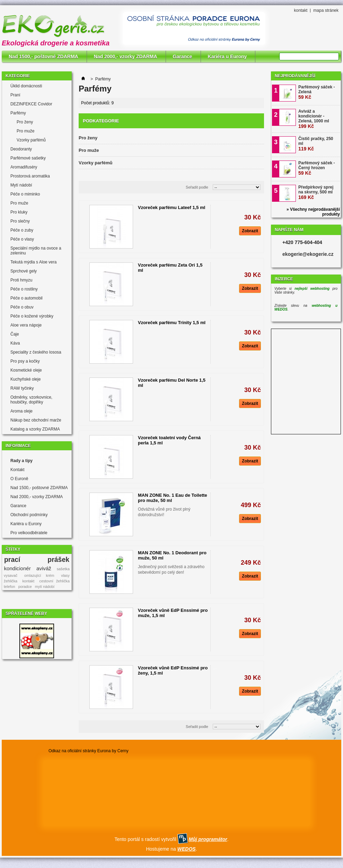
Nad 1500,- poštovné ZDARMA (43, 57)
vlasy (65, 575)
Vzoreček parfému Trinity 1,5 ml (172, 323)
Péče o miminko (25, 194)
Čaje (15, 334)
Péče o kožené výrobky (32, 316)
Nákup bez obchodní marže (36, 420)
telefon (9, 587)
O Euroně (19, 479)
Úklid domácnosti (26, 86)
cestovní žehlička (55, 581)
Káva (15, 343)
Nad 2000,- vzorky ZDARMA (126, 57)
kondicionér (17, 568)
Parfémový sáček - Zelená (316, 92)
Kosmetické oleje (26, 370)
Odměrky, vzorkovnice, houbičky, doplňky (31, 400)
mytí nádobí (45, 587)
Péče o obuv (22, 307)
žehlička (11, 581)
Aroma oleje (21, 411)
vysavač (11, 575)
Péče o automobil (27, 298)
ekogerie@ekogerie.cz (308, 254)
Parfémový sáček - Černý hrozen (316, 168)
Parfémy (18, 113)
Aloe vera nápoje (26, 325)
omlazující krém (39, 575)
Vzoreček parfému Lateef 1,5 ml (171, 207)
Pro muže (25, 131)
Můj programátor (208, 839)
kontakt (301, 10)
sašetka (63, 569)
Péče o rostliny (24, 289)
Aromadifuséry (24, 167)
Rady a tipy (21, 461)
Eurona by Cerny (113, 751)
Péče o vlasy (22, 239)
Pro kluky (19, 212)
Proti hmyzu (21, 280)
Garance (183, 57)
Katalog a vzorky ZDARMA (35, 429)
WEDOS (187, 849)
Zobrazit (250, 231)
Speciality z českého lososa (36, 352)
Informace (18, 446)
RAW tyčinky (22, 388)
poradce (25, 587)
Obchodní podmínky (29, 515)
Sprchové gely (24, 271)
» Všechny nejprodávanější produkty (313, 212)
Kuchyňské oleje (25, 379)
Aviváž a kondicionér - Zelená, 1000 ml (314, 119)
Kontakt (17, 470)
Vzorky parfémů (31, 140)
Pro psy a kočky (25, 361)
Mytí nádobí (21, 185)
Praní (15, 95)
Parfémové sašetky (28, 158)
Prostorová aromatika (30, 176)
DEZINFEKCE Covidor (31, 104)
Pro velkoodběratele (29, 533)
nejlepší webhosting (312, 289)
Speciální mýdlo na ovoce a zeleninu (36, 251)
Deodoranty (21, 149)
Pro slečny (20, 221)
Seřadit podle (197, 187)
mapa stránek (326, 10)
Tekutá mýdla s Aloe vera (33, 262)
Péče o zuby (22, 230)
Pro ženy (25, 122)
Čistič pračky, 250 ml (316, 144)
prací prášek (37, 559)
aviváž (44, 568)
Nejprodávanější (295, 76)
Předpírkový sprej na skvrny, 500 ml (316, 192)
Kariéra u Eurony (227, 57)
